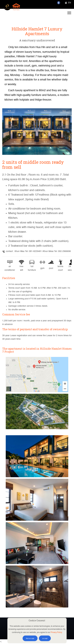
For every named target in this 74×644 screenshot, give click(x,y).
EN (68, 3)
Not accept (30, 638)
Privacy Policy (56, 632)
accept (45, 638)
